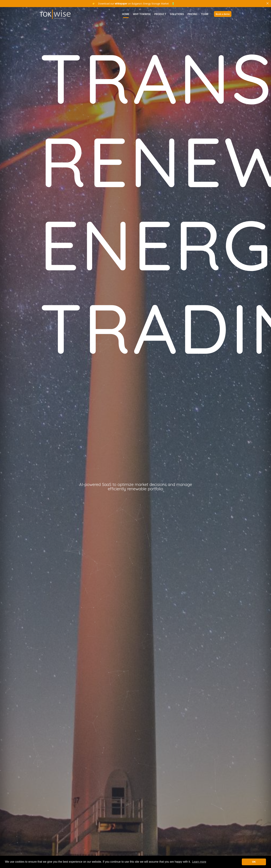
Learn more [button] (199, 862)
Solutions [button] (177, 14)
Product (160, 14)
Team (204, 14)
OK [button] (254, 862)
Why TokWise (142, 14)
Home (126, 14)
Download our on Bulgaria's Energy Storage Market (133, 4)
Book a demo (223, 14)
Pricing (192, 14)
